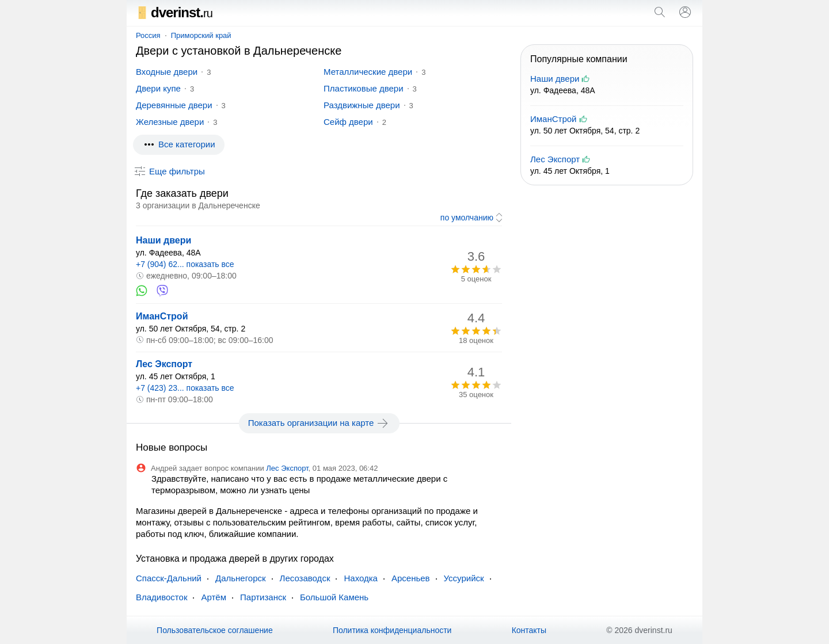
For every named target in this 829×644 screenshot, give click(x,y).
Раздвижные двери (362, 105)
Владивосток (161, 597)
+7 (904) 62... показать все (185, 264)
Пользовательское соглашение (215, 630)
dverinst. (174, 12)
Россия (148, 35)
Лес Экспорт (164, 364)
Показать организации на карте (319, 423)
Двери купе (158, 88)
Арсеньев (411, 578)
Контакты (529, 630)
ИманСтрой (162, 316)
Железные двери (170, 122)
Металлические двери (368, 72)
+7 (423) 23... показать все (185, 388)
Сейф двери (348, 122)
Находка (361, 578)
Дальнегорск (241, 578)
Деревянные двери (174, 105)
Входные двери (167, 72)
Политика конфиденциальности (392, 630)
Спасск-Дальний (169, 578)
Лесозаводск (305, 578)
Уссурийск (464, 578)
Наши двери (163, 240)
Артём (214, 597)
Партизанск (263, 597)
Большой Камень (334, 597)
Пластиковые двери (364, 88)
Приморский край (201, 35)
